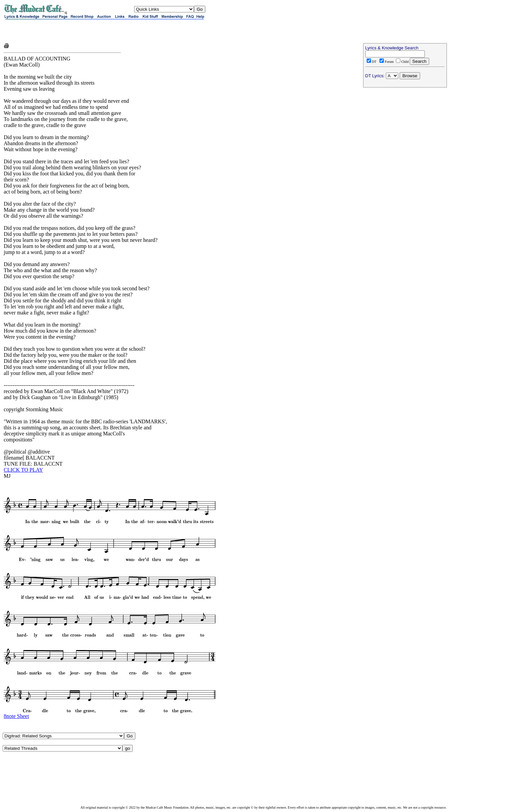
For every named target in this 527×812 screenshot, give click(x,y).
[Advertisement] (82, 31)
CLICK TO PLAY (23, 470)
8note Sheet (16, 716)
